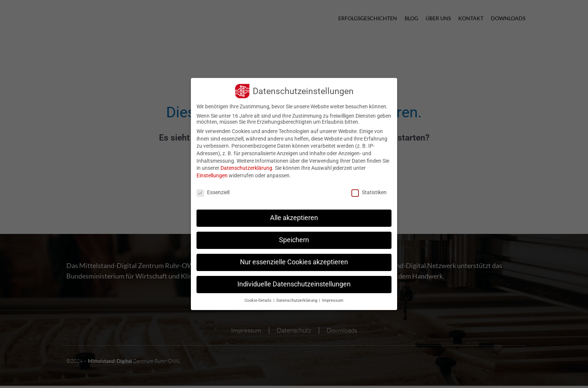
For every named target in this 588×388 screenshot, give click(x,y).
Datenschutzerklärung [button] (297, 297)
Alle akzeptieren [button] (294, 214)
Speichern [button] (294, 236)
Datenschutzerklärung (246, 164)
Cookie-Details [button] (259, 297)
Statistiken (369, 188)
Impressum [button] (333, 297)
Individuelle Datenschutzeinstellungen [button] (294, 280)
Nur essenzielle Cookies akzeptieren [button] (294, 258)
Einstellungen (212, 172)
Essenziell (213, 188)
